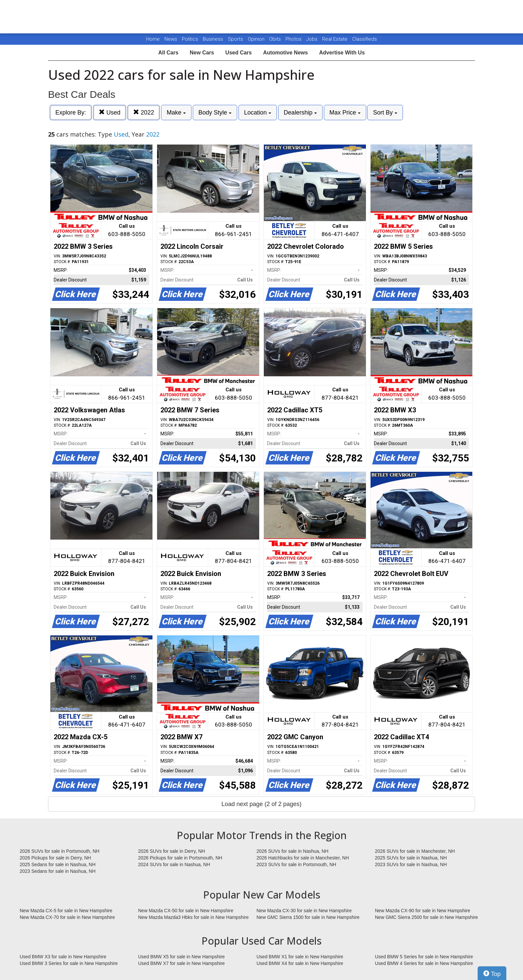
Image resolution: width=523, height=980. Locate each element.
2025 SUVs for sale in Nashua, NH (411, 858)
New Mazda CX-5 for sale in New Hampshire (66, 911)
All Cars (168, 53)
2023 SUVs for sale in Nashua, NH (411, 864)
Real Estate (336, 39)
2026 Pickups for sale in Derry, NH (55, 858)
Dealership (300, 113)
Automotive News (286, 53)
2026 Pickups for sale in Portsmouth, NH (180, 858)
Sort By (385, 113)
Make (176, 113)
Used (110, 112)
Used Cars (239, 53)
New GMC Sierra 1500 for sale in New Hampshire (308, 917)
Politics (190, 39)
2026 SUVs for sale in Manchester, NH (415, 851)
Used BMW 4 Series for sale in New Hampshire (424, 963)
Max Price (345, 113)
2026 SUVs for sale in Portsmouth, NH (60, 851)
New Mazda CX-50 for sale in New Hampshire (186, 911)
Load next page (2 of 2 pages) (261, 804)
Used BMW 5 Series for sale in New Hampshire (424, 957)
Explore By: (71, 113)
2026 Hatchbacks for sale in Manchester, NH (303, 858)
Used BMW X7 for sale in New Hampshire (181, 963)
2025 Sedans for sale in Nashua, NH (58, 864)
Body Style (215, 113)
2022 (144, 112)
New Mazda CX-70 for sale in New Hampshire (67, 917)
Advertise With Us (342, 53)
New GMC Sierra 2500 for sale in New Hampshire (426, 917)
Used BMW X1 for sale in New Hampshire (300, 957)
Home (153, 39)
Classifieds (365, 39)
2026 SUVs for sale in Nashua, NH (293, 851)
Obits (276, 39)
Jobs (313, 39)
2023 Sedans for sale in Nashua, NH (58, 871)
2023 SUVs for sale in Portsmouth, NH (296, 864)
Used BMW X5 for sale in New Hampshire (181, 957)
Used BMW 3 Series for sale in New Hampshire (69, 963)
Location (258, 113)
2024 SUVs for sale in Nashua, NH (174, 864)
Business (214, 39)
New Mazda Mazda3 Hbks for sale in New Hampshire (193, 917)
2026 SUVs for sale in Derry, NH (171, 851)
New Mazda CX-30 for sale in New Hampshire (304, 911)
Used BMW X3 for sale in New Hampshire (63, 957)
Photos (294, 39)
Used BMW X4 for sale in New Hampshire (300, 963)
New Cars (202, 53)
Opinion (257, 39)
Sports (236, 39)
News (171, 39)
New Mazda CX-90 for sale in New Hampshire (423, 911)
